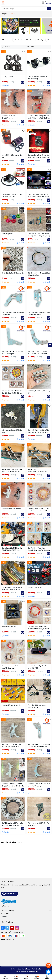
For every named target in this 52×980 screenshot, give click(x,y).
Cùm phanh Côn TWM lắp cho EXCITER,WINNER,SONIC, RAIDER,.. (12, 549)
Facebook (4, 917)
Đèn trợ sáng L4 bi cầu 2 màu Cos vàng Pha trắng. (12, 195)
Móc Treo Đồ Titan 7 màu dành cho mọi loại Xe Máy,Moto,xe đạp (39, 235)
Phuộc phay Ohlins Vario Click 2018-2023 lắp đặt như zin (12, 471)
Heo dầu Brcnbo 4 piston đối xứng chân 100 (37, 667)
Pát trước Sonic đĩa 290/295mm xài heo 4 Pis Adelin (39, 313)
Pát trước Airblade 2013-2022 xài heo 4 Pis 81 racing (39, 785)
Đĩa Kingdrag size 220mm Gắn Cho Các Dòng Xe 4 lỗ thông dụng (12, 392)
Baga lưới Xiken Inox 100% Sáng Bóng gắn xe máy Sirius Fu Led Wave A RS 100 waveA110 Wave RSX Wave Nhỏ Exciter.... (39, 431)
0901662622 (9, 894)
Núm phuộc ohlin (8, 234)
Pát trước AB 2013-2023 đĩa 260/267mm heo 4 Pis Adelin (38, 353)
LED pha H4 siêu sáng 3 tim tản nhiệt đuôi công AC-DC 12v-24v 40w (38, 117)
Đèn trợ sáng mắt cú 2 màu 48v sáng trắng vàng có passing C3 (38, 156)
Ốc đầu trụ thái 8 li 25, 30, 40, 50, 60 (39, 392)
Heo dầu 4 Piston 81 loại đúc (12, 705)
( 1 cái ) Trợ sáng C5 (9, 77)
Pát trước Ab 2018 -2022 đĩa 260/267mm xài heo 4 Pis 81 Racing (12, 746)
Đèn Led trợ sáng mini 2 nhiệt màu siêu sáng (38, 78)
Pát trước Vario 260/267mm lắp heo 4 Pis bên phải (13, 353)
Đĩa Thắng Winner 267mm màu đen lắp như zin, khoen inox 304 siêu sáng (13, 824)
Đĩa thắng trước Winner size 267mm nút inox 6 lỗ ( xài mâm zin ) (38, 628)
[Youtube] (12, 928)
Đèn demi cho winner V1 (36, 587)
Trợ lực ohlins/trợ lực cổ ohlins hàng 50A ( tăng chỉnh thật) (12, 588)
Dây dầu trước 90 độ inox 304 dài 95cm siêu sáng (39, 274)
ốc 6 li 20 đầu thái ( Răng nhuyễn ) (13, 274)
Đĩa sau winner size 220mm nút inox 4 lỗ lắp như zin (12, 667)
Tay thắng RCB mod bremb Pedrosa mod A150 (37, 706)
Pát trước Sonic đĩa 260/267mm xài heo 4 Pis (13, 313)
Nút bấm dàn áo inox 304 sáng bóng (12, 431)
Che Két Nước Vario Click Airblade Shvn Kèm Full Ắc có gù (39, 549)
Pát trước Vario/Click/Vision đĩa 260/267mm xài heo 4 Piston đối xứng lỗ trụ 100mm (13, 785)
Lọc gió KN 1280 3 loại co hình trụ (12, 156)
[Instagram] (17, 928)
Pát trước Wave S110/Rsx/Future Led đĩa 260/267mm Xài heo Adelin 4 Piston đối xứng (39, 746)
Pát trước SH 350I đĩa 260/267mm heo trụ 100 (10, 117)
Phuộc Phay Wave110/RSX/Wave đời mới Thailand (38, 471)
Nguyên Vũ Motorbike (31, 972)
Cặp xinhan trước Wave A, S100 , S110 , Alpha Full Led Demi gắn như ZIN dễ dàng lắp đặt (39, 196)
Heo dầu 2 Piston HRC (9, 627)
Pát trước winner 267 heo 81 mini (11, 510)
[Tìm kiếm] (49, 9)
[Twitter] (7, 928)
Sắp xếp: (6, 47)
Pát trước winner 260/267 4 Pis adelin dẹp (38, 824)
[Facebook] (3, 928)
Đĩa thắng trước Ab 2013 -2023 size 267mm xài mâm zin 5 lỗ (38, 510)
